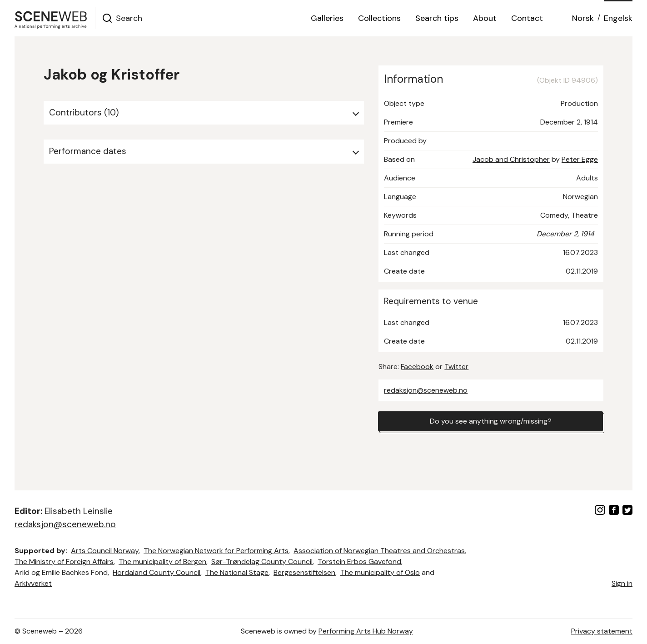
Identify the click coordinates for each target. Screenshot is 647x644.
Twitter (456, 367)
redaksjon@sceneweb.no (426, 390)
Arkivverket (33, 583)
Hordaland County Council (157, 572)
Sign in (622, 583)
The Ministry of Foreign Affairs (64, 562)
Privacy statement (602, 631)
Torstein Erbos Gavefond (359, 562)
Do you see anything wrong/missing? (491, 421)
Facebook (417, 367)
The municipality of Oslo (380, 572)
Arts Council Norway (105, 551)
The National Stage (237, 572)
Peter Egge (580, 159)
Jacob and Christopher (511, 159)
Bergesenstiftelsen (304, 572)
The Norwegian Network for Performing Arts (216, 551)
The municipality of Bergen (162, 562)
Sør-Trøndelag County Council (262, 562)
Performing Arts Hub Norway (366, 631)
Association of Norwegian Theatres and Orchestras (379, 551)
